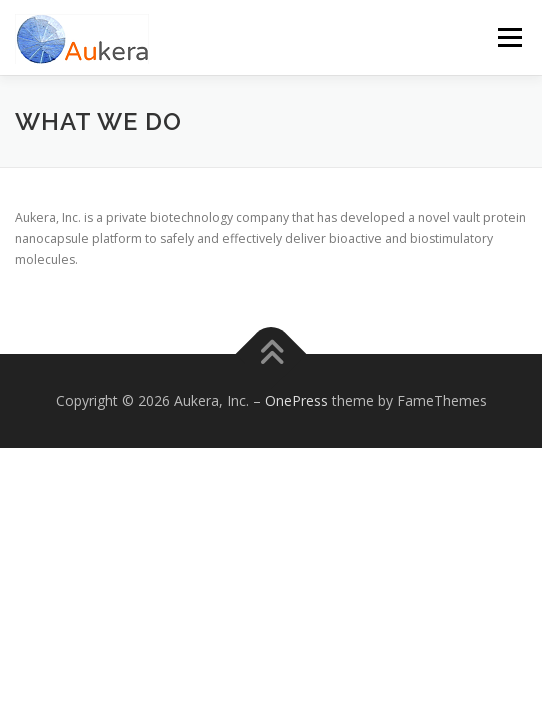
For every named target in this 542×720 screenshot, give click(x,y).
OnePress (296, 400)
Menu (508, 37)
